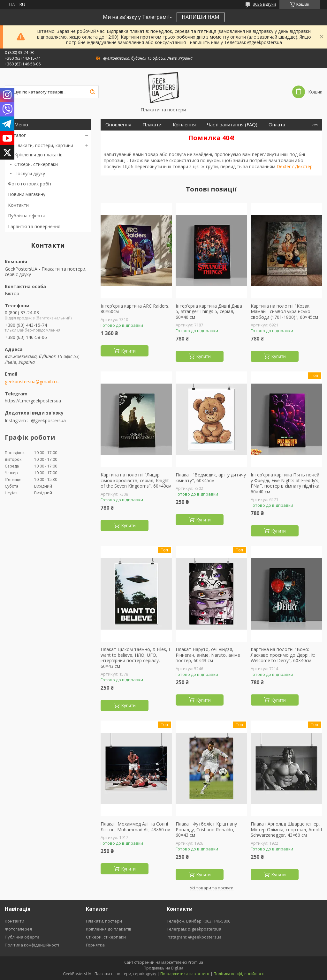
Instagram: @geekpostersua (194, 937)
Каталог (17, 135)
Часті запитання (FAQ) (232, 125)
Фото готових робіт (30, 184)
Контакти (18, 205)
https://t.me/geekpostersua (33, 401)
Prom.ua (195, 962)
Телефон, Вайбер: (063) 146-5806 (198, 921)
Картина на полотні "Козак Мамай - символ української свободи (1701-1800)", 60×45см (284, 312)
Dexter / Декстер (295, 166)
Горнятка (95, 945)
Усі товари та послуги (212, 888)
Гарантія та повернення (34, 226)
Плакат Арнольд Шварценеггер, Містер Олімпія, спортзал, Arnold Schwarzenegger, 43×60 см (286, 830)
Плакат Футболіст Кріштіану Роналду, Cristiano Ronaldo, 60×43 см (206, 830)
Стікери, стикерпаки (36, 164)
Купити (129, 351)
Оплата (277, 125)
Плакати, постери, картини (44, 145)
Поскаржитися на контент (185, 974)
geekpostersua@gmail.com (33, 382)
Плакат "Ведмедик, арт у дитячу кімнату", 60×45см (211, 478)
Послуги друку (30, 173)
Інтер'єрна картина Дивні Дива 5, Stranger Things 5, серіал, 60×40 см (209, 312)
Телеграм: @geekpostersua (194, 929)
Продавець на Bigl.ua (163, 968)
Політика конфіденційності (32, 945)
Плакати (152, 125)
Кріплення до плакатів (38, 155)
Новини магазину (27, 194)
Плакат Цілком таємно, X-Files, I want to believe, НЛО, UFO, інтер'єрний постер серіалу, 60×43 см (135, 658)
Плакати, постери (104, 921)
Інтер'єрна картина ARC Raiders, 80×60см (135, 309)
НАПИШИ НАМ (201, 17)
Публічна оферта (27, 216)
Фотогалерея (18, 929)
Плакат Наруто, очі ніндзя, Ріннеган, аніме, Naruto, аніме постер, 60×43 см (208, 655)
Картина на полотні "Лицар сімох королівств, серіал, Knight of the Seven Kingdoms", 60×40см (136, 480)
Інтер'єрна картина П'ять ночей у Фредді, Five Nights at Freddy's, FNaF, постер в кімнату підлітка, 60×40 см (286, 483)
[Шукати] (92, 92)
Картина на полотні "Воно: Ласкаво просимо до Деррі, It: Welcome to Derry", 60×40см (283, 655)
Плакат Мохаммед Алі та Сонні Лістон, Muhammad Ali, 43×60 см (136, 827)
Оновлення (118, 125)
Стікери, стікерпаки (106, 937)
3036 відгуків (265, 4)
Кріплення (184, 125)
